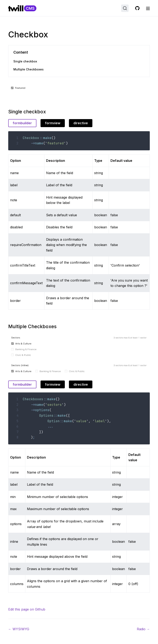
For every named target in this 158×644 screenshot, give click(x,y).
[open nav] (148, 8)
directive (81, 123)
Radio (143, 629)
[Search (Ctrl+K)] (125, 8)
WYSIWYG (19, 629)
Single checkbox (25, 61)
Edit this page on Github (27, 609)
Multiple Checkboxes (28, 69)
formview (53, 123)
